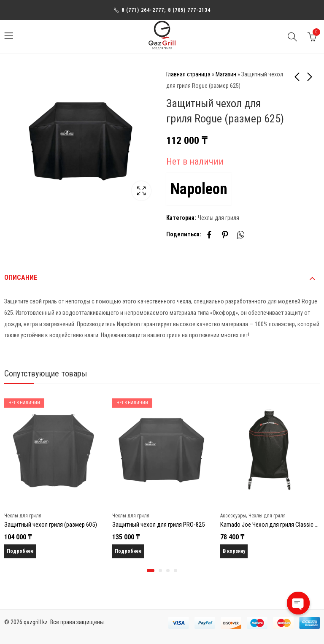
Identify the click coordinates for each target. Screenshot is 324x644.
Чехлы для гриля (219, 218)
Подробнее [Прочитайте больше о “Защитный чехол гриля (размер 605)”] (20, 551)
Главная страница (188, 74)
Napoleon (199, 189)
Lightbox (141, 191)
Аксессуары (233, 516)
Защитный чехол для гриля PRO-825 (158, 525)
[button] (151, 571)
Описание (21, 277)
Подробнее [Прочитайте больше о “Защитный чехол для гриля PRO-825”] (128, 551)
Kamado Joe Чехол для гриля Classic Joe (272, 525)
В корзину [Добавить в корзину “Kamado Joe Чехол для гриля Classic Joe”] (234, 551)
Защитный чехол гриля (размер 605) (51, 525)
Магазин (226, 74)
